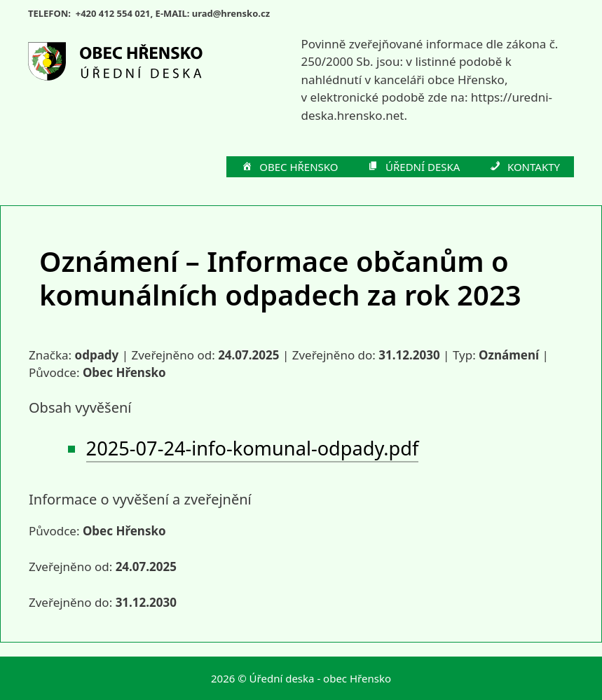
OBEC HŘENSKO (289, 167)
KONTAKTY (524, 167)
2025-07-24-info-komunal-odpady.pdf (253, 448)
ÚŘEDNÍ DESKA (413, 167)
